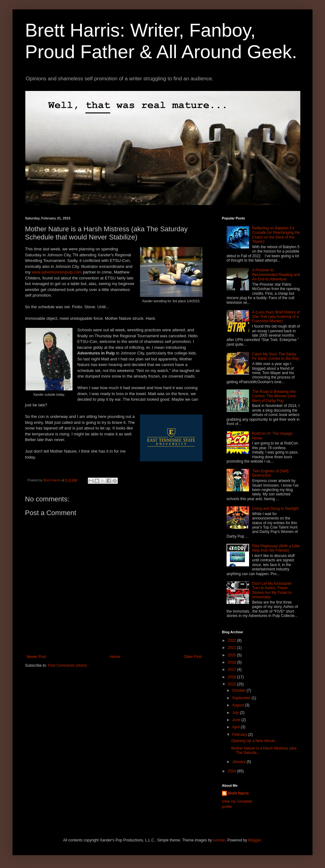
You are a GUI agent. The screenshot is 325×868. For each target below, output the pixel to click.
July (236, 713)
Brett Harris (238, 793)
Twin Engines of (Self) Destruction (270, 473)
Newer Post (36, 657)
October (239, 690)
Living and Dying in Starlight (275, 509)
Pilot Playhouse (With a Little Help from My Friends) (276, 548)
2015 (232, 684)
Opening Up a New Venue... (255, 741)
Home (115, 657)
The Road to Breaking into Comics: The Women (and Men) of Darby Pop (274, 396)
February (240, 735)
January (239, 762)
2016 (232, 677)
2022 (232, 640)
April (236, 727)
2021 (232, 648)
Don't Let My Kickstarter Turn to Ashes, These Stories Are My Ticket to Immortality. (272, 590)
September (242, 698)
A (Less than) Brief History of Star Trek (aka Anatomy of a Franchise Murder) (276, 317)
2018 (232, 662)
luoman (219, 840)
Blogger (255, 840)
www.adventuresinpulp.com (57, 272)
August (239, 705)
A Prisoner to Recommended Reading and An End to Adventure (276, 275)
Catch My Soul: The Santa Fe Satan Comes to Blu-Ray (275, 356)
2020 (232, 655)
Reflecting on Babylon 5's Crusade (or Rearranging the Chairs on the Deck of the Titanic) (276, 235)
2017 (232, 670)
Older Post (193, 657)
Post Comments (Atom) (67, 665)
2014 (232, 771)
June (237, 720)
